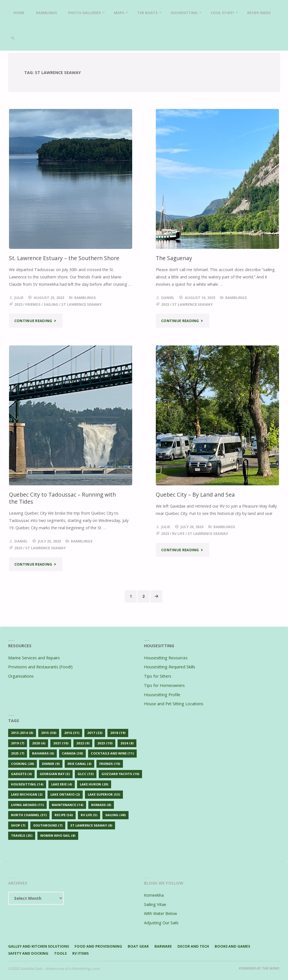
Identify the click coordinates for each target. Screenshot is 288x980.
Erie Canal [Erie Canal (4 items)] (79, 764)
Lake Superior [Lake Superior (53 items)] (104, 795)
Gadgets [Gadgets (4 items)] (21, 774)
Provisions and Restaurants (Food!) (40, 667)
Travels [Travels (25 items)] (22, 836)
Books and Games (235, 946)
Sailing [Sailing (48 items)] (115, 815)
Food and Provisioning (100, 946)
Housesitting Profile (162, 695)
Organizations (21, 676)
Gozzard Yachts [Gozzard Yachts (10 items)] (120, 774)
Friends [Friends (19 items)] (110, 764)
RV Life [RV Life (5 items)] (89, 815)
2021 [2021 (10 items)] (61, 743)
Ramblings (85, 298)
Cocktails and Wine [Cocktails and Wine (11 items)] (112, 753)
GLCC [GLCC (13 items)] (86, 774)
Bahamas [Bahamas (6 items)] (43, 753)
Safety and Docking (28, 954)
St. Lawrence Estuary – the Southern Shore (64, 258)
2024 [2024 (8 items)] (127, 743)
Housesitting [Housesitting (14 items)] (27, 784)
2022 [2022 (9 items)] (83, 743)
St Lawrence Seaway (82, 304)
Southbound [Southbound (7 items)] (48, 825)
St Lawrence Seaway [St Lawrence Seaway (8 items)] (91, 825)
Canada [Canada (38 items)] (72, 753)
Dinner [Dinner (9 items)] (51, 764)
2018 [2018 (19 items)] (118, 733)
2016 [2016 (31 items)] (72, 733)
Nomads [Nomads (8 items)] (101, 805)
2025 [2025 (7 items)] (18, 753)
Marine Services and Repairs (34, 658)
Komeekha (154, 895)
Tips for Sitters (158, 676)
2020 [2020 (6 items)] (39, 743)
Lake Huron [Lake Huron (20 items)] (94, 784)
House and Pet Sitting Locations (174, 704)
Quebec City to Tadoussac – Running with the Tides (62, 498)
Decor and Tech (195, 946)
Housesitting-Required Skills (170, 667)
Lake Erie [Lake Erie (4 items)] (62, 784)
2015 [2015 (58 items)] (49, 733)
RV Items (81, 954)
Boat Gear (140, 946)
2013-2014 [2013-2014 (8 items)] (22, 733)
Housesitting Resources (166, 658)
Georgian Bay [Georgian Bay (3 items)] (55, 774)
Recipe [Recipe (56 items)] (64, 815)
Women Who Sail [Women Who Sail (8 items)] (58, 836)
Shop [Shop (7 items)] (18, 825)
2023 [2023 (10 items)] (105, 743)
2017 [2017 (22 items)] (95, 733)
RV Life (178, 533)
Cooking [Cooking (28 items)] (22, 764)
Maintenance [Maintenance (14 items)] (67, 805)
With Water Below (160, 914)
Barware (165, 946)
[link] (48, 38)
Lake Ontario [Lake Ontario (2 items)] (65, 795)
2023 (18, 304)
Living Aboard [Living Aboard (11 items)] (27, 805)
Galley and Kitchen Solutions (39, 946)
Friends (33, 304)
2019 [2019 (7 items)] (18, 743)
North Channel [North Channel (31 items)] (29, 815)
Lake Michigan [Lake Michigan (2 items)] (27, 795)
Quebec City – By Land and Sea (195, 495)
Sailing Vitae (155, 904)
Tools (61, 954)
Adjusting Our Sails (161, 923)
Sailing (51, 304)
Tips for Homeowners (164, 685)
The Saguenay (174, 258)
